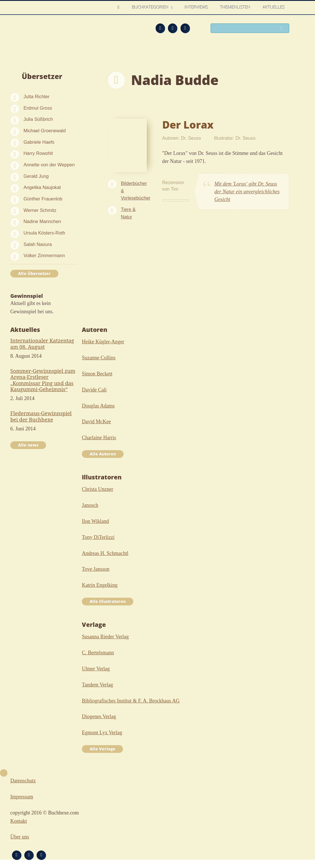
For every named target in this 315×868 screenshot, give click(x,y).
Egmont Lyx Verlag (102, 733)
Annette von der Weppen (49, 165)
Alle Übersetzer (34, 273)
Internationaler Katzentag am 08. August (42, 344)
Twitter (185, 28)
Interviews (197, 7)
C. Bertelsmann (98, 653)
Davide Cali (94, 390)
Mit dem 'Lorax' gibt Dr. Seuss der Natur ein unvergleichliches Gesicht (247, 192)
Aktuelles (274, 7)
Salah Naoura (38, 244)
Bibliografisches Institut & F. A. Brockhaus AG (131, 701)
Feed (160, 28)
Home (120, 7)
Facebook (173, 28)
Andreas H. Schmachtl (105, 553)
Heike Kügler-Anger (103, 342)
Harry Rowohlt (38, 153)
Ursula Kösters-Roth (44, 233)
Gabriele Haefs (39, 142)
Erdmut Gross (38, 108)
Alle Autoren (103, 454)
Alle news (28, 445)
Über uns (20, 837)
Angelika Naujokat (42, 187)
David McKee (96, 422)
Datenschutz (23, 781)
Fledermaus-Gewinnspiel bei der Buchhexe (41, 416)
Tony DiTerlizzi (98, 537)
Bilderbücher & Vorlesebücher (136, 191)
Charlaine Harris (99, 438)
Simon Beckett (97, 374)
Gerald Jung (36, 176)
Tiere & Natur (128, 213)
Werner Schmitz (40, 210)
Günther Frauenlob (43, 199)
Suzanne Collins (99, 358)
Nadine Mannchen (42, 221)
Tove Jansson (96, 569)
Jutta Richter (36, 97)
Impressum (22, 797)
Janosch (90, 505)
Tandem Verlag (97, 685)
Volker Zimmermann (44, 255)
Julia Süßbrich (38, 119)
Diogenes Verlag (99, 717)
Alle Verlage (102, 749)
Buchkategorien (151, 7)
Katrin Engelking (100, 585)
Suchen (283, 29)
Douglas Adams (98, 406)
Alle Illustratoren (108, 601)
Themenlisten (235, 7)
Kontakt (19, 821)
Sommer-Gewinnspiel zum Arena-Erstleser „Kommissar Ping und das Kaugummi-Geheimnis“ (43, 380)
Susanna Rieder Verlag (105, 637)
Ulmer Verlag (96, 669)
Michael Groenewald (45, 131)
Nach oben (4, 773)
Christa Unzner (97, 489)
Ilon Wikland (95, 521)
